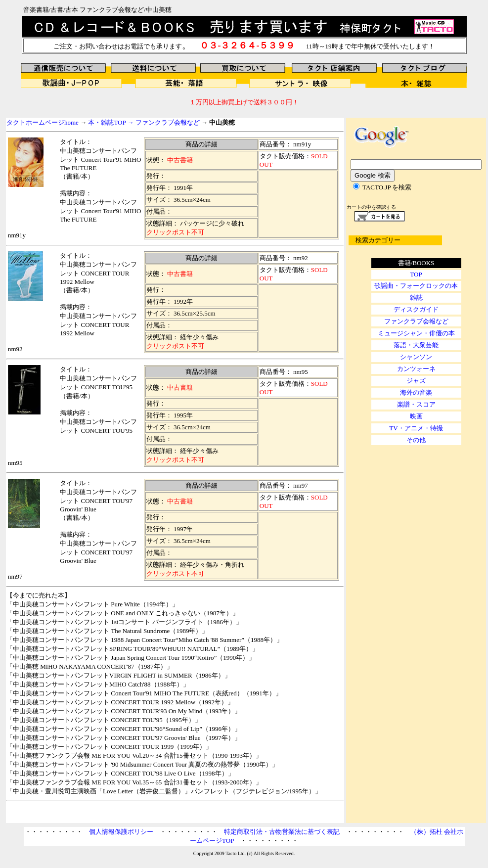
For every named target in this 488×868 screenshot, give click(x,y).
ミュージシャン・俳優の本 (416, 333)
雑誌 (416, 297)
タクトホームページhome (43, 122)
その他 (416, 440)
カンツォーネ (416, 369)
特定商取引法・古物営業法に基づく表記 (282, 832)
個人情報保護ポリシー (121, 832)
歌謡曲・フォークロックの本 (416, 286)
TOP (416, 274)
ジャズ (416, 381)
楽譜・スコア (416, 404)
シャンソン (416, 357)
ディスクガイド (416, 309)
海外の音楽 (416, 392)
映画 (416, 416)
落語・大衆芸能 (416, 345)
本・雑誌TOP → (111, 122)
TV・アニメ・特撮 (416, 428)
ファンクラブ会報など (168, 122)
